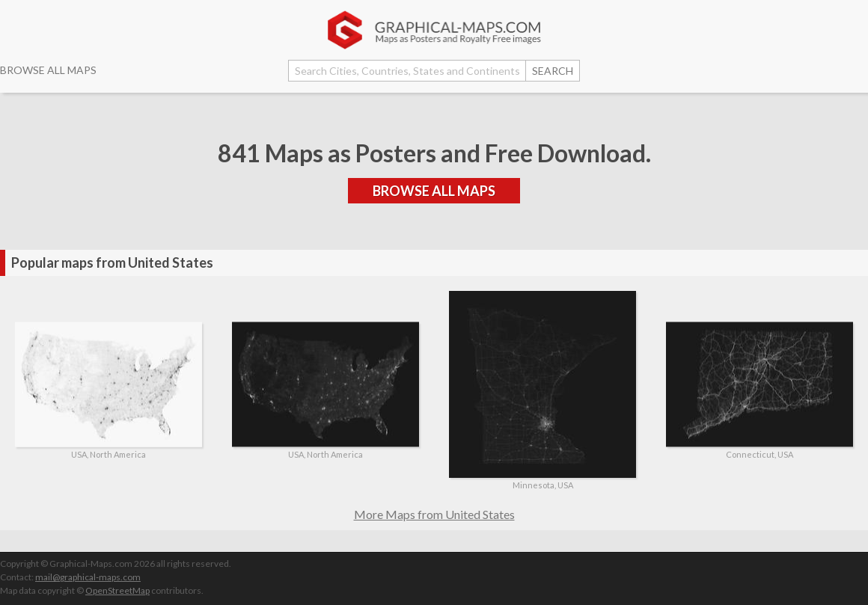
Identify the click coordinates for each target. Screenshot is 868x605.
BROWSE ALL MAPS (48, 70)
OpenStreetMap (117, 590)
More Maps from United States (434, 514)
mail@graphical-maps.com (88, 577)
